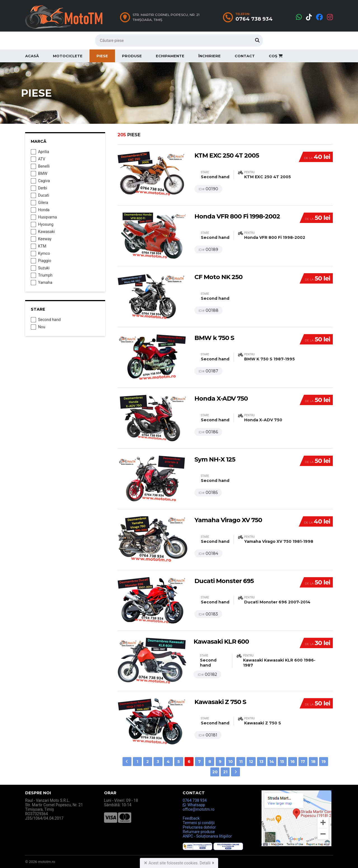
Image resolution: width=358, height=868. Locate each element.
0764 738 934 (195, 800)
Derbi (39, 188)
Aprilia (40, 152)
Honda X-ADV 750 (221, 399)
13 (261, 762)
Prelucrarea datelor (199, 827)
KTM (38, 246)
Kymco (40, 254)
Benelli (40, 167)
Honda (40, 210)
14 (272, 762)
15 (282, 762)
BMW (39, 174)
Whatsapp (194, 805)
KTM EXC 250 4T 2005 (227, 155)
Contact (245, 56)
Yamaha (42, 283)
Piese (102, 56)
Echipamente (170, 56)
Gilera (39, 203)
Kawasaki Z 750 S (220, 702)
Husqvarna (44, 217)
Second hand (46, 320)
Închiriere (209, 56)
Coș (276, 56)
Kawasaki (43, 232)
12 (251, 762)
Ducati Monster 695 (224, 581)
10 (230, 762)
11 (241, 762)
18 (313, 762)
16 (293, 762)
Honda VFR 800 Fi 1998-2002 (237, 216)
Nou (38, 327)
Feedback (191, 818)
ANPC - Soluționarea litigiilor (207, 836)
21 (225, 772)
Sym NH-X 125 (215, 459)
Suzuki (40, 268)
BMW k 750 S (214, 338)
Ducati (40, 196)
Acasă (32, 56)
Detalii (207, 863)
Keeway (41, 239)
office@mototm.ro (198, 809)
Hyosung (42, 225)
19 (324, 762)
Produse (132, 56)
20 (215, 772)
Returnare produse (199, 832)
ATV (38, 159)
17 (303, 762)
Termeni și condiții (199, 823)
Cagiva (40, 181)
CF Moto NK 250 (218, 277)
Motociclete (68, 56)
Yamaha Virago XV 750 (228, 520)
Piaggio (41, 261)
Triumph (42, 275)
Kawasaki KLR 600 (221, 642)
